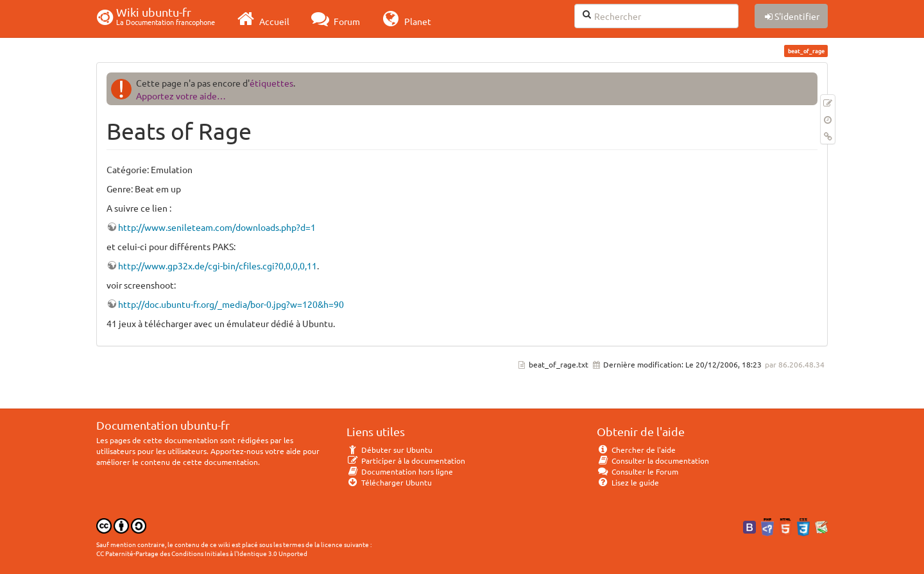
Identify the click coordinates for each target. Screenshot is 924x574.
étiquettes (271, 83)
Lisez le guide (628, 482)
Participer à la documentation (406, 460)
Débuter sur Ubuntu (389, 450)
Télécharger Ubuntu (389, 482)
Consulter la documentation (653, 460)
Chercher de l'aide (636, 450)
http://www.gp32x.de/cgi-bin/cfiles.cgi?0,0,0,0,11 (218, 266)
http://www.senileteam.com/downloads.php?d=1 (217, 227)
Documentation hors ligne (400, 471)
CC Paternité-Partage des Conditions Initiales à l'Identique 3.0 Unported (202, 553)
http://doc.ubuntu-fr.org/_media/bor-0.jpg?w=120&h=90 (231, 304)
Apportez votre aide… (181, 96)
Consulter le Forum (637, 471)
